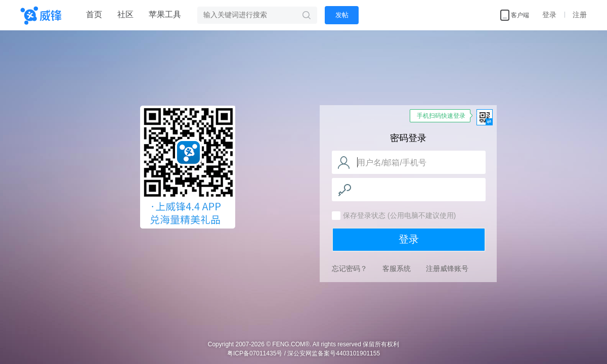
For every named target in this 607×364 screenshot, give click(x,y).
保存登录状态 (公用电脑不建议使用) (399, 215)
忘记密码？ (350, 268)
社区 (125, 14)
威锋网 (188, 169)
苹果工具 (165, 14)
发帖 (342, 15)
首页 (94, 14)
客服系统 (397, 268)
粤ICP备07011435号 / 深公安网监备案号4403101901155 (303, 353)
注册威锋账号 (447, 268)
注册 (580, 15)
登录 (549, 15)
